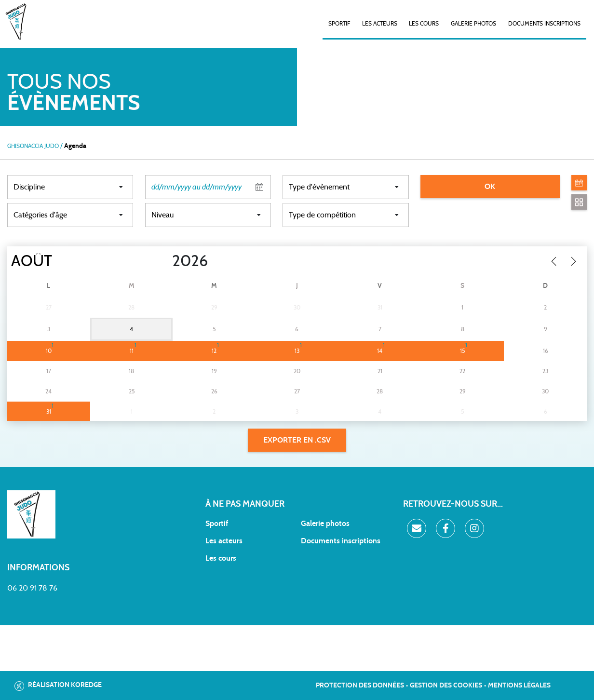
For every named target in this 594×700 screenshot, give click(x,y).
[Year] (164, 261)
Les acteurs (380, 24)
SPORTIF (339, 24)
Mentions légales (519, 686)
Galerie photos (473, 24)
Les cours (424, 24)
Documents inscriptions (544, 24)
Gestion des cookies (446, 686)
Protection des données (360, 686)
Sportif (217, 524)
